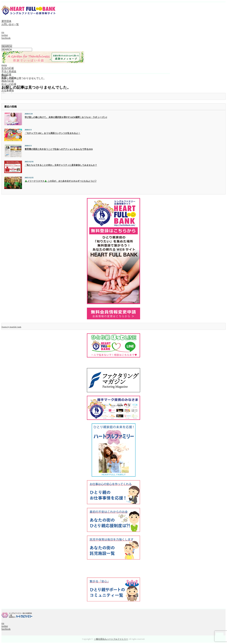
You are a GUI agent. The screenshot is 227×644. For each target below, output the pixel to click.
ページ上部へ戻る (220, 637)
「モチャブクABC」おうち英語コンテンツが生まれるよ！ (52, 133)
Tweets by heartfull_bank (11, 327)
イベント (6, 87)
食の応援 (6, 75)
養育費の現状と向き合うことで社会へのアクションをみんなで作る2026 (59, 149)
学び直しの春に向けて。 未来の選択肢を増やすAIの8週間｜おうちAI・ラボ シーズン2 (66, 117)
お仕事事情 (8, 91)
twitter (5, 35)
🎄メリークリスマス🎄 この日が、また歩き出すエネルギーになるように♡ (61, 181)
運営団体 (6, 21)
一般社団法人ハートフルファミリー (111, 639)
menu (4, 65)
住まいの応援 (9, 84)
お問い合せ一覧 (10, 24)
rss (3, 32)
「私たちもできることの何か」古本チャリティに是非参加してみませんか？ (61, 165)
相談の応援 (8, 81)
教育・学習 (8, 78)
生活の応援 (8, 68)
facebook (6, 38)
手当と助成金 (9, 71)
